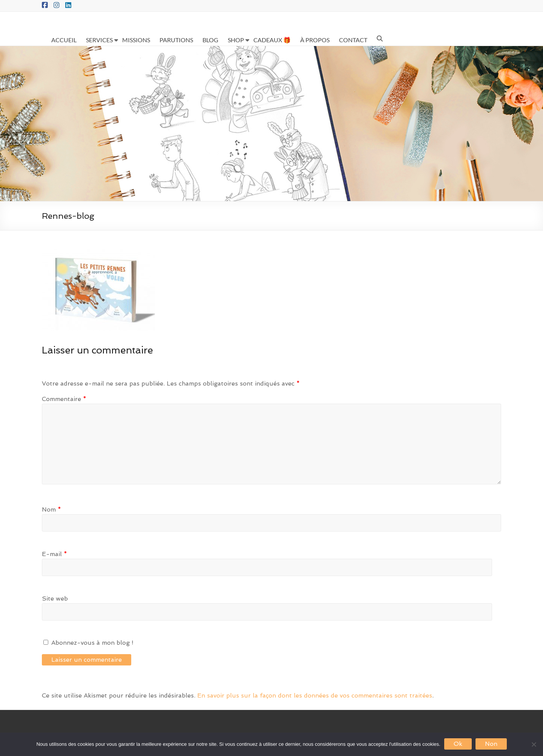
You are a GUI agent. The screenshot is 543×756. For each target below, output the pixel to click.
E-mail (54, 554)
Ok (458, 744)
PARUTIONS (176, 40)
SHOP (236, 40)
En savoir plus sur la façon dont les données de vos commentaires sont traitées (315, 695)
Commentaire (64, 399)
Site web (55, 598)
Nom (51, 509)
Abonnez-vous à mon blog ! (88, 643)
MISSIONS (136, 40)
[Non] (534, 744)
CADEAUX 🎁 (272, 40)
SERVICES (99, 40)
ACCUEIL (64, 40)
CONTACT (353, 40)
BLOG (210, 40)
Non (491, 744)
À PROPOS (315, 40)
